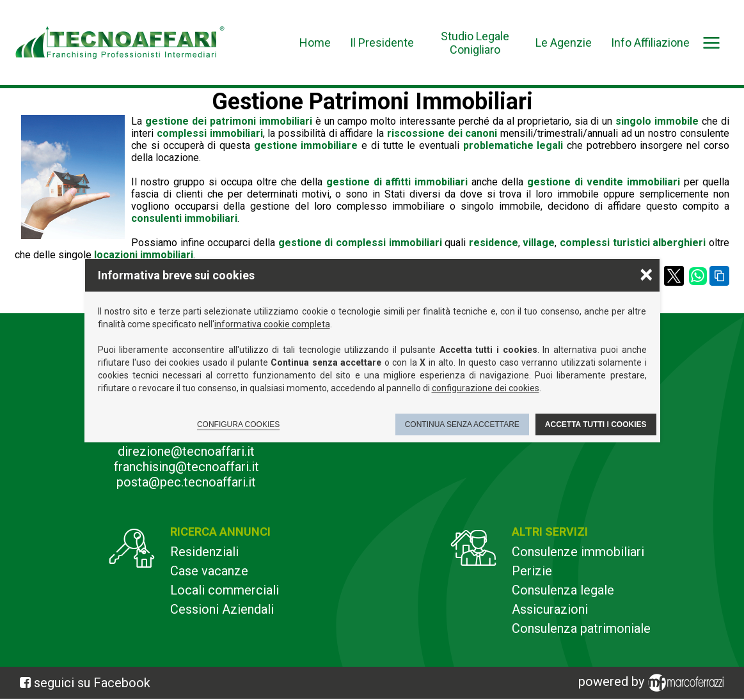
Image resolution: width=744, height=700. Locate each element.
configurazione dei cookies (486, 388)
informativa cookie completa (272, 324)
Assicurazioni (550, 609)
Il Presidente (382, 43)
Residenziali (204, 552)
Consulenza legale (563, 590)
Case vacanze (209, 571)
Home (315, 43)
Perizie (532, 571)
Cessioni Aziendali (222, 609)
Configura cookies (238, 424)
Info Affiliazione (650, 43)
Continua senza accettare (462, 424)
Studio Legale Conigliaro (475, 43)
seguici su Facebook (92, 683)
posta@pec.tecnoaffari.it (186, 482)
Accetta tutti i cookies (596, 424)
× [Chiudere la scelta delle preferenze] (646, 274)
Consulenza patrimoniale (581, 628)
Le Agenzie (564, 43)
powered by (653, 683)
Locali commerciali (225, 590)
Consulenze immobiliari (578, 552)
